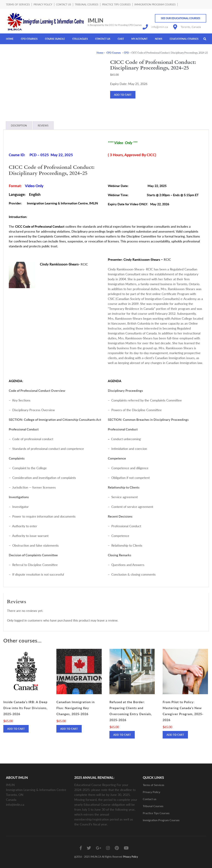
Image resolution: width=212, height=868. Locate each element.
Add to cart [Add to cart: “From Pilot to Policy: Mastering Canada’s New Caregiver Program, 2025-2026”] (175, 735)
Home (10, 39)
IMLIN (96, 20)
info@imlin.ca (160, 27)
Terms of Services (18, 4)
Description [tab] (19, 126)
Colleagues (80, 39)
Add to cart (123, 95)
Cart (121, 39)
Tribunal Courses (87, 4)
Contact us (64, 4)
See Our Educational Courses (181, 18)
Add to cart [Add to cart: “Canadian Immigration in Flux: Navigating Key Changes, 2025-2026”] (69, 729)
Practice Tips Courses (116, 4)
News (159, 39)
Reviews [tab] (43, 126)
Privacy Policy (43, 4)
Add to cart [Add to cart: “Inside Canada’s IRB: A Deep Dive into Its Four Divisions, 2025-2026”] (16, 729)
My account (139, 39)
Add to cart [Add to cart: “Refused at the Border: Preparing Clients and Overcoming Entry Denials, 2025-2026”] (122, 735)
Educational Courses (184, 39)
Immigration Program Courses (155, 4)
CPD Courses (29, 39)
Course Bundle (55, 39)
